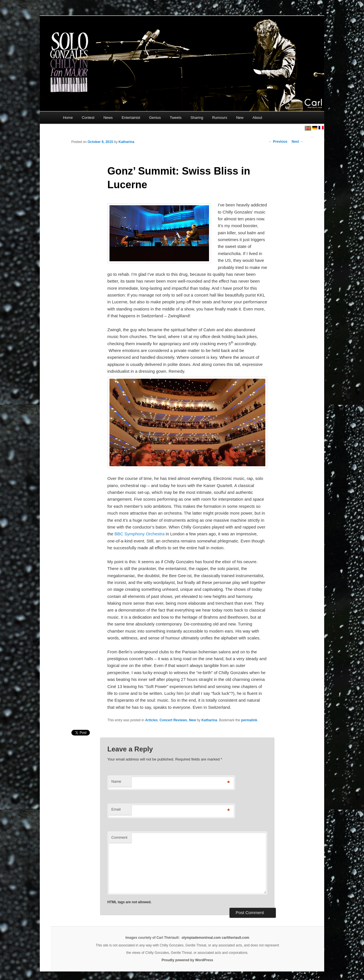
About (257, 118)
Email (116, 809)
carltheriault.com (236, 938)
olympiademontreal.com (201, 938)
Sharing (197, 118)
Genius (155, 118)
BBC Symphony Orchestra (140, 534)
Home (68, 118)
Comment (119, 837)
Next (298, 142)
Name (116, 781)
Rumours (220, 118)
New (240, 118)
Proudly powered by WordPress (187, 960)
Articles (151, 720)
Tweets (176, 118)
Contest (88, 118)
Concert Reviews (173, 720)
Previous (278, 142)
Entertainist (131, 118)
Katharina (126, 142)
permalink (249, 720)
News (108, 118)
